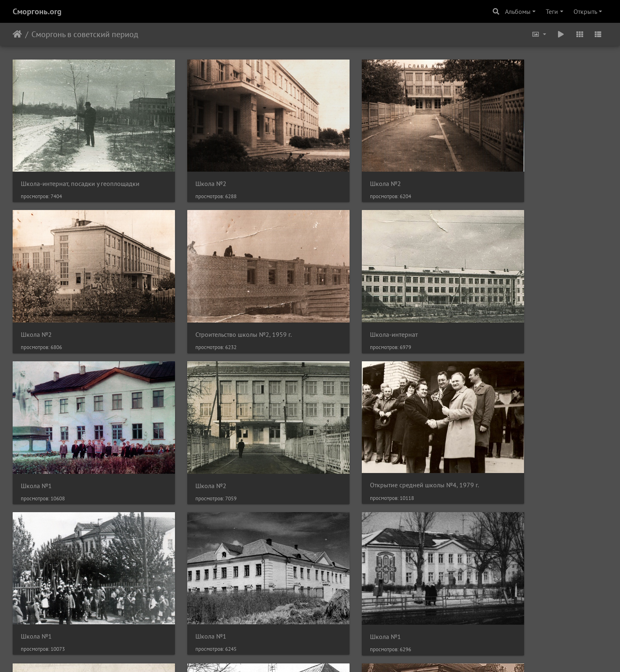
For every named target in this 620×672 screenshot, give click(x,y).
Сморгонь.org (37, 11)
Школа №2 (188, 168)
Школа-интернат (196, 304)
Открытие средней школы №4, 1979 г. (75, 438)
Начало (17, 34)
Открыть (585, 11)
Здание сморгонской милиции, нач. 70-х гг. (234, 574)
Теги (552, 11)
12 (352, 623)
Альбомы (518, 11)
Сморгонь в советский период (85, 34)
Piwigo (321, 655)
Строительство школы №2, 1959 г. (69, 304)
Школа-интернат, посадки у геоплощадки (80, 168)
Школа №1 (340, 304)
